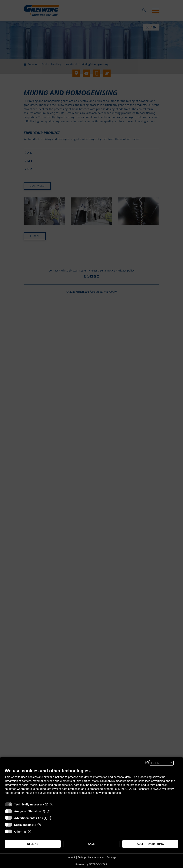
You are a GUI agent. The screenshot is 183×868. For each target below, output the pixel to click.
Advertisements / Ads (29, 818)
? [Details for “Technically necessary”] (52, 804)
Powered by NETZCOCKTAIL (91, 864)
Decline (33, 844)
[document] (91, 784)
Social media (23, 825)
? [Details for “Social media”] (39, 825)
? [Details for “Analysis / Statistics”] (48, 811)
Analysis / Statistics (27, 811)
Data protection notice (91, 857)
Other (18, 832)
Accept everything (150, 844)
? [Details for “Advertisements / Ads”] (51, 818)
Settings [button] (111, 857)
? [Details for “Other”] (29, 832)
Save (91, 844)
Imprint (71, 857)
